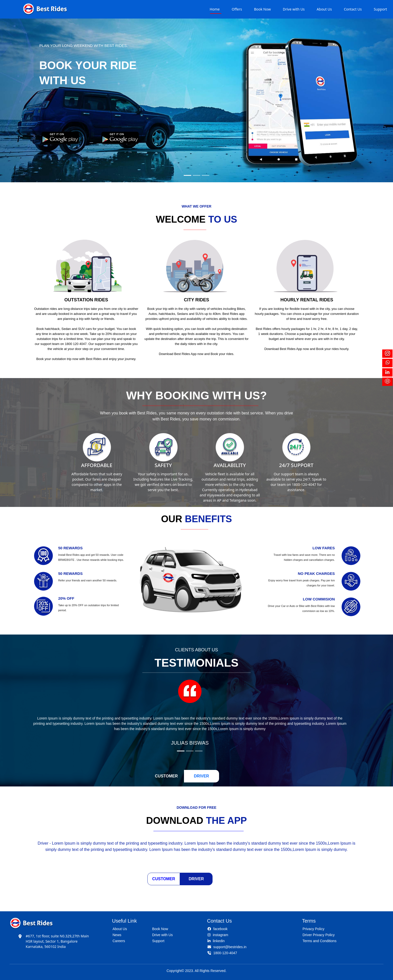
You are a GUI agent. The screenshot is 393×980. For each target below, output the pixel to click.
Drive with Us (294, 9)
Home (215, 9)
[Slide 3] (206, 175)
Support (380, 9)
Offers (237, 9)
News (117, 935)
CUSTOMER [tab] (166, 776)
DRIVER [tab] (201, 776)
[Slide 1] (187, 175)
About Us (324, 9)
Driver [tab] (196, 879)
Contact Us (353, 9)
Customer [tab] (164, 879)
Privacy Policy (313, 929)
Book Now (262, 9)
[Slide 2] (197, 175)
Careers (119, 941)
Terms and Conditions (319, 941)
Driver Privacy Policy (319, 935)
